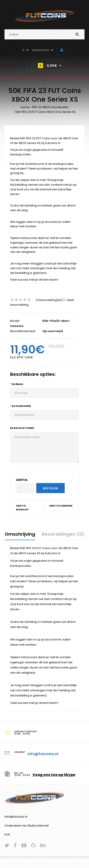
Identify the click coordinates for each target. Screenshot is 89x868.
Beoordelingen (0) (63, 534)
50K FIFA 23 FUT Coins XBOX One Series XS (45, 112)
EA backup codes (22, 428)
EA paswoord (21, 406)
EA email (18, 384)
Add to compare (61, 506)
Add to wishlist (22, 508)
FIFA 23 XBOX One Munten (50, 107)
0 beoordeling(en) (50, 300)
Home (25, 107)
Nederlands (41, 50)
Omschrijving (20, 534)
